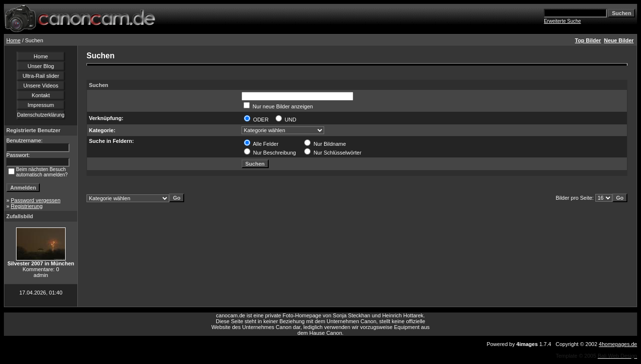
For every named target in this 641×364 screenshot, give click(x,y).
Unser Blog (41, 66)
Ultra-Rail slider (41, 76)
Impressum (41, 105)
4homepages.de (618, 344)
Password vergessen (35, 200)
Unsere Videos (41, 86)
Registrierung (26, 206)
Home (13, 40)
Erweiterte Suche (562, 21)
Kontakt (41, 95)
